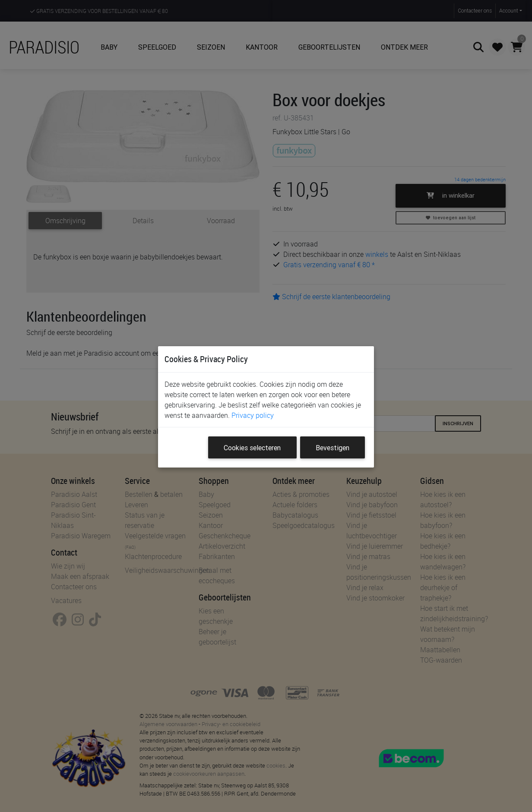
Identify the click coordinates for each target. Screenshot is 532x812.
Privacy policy (253, 415)
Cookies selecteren (252, 448)
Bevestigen (332, 448)
